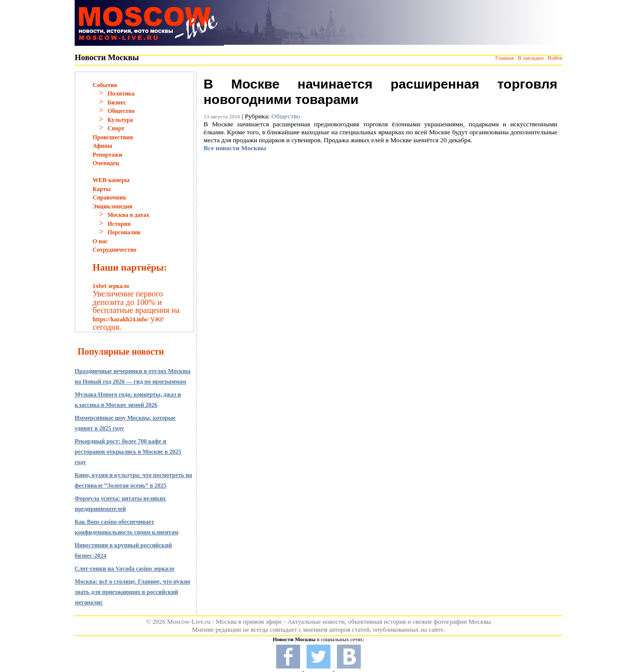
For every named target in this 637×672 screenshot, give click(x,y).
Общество (121, 111)
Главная (504, 58)
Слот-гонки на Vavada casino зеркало (125, 569)
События (105, 85)
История (119, 224)
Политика (121, 94)
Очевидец (106, 163)
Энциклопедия (112, 206)
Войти (555, 58)
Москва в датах (128, 215)
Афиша (103, 146)
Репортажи (107, 155)
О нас (100, 241)
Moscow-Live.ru (189, 622)
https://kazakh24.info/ (120, 319)
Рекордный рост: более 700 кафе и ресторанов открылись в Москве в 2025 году (128, 452)
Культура (120, 120)
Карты (102, 189)
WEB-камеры (111, 180)
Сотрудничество (114, 250)
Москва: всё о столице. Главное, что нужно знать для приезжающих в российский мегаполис (133, 592)
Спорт (116, 128)
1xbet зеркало (111, 286)
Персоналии (124, 232)
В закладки (531, 58)
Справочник (109, 197)
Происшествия (113, 137)
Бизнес (117, 102)
